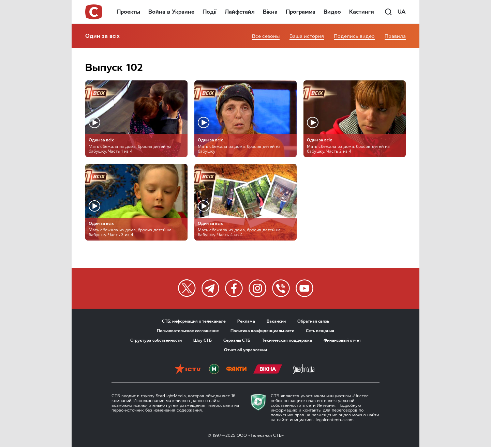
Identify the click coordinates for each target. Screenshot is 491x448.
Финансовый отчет (342, 340)
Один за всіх (102, 36)
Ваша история (307, 36)
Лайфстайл (240, 12)
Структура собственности (156, 340)
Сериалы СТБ (237, 340)
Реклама (246, 321)
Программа (301, 12)
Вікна (270, 12)
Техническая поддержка (287, 340)
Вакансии (276, 321)
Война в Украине (171, 12)
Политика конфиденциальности (262, 331)
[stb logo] (94, 12)
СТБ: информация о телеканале (194, 321)
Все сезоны (266, 36)
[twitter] (187, 288)
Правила (395, 36)
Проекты (128, 12)
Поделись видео (354, 36)
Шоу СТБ (203, 340)
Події (210, 12)
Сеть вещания (320, 331)
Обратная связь (313, 321)
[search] (388, 12)
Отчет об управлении (245, 350)
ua (402, 12)
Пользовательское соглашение (188, 331)
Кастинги (362, 12)
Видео (332, 12)
